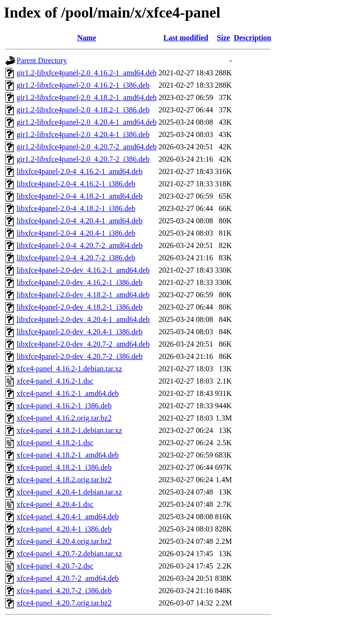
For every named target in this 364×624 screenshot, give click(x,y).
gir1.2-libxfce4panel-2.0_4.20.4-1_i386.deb (83, 134)
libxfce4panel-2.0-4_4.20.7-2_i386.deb (76, 258)
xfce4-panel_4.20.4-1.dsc (55, 504)
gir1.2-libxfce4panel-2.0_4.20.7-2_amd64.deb (86, 147)
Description (252, 38)
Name (87, 38)
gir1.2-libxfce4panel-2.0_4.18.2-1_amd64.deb (86, 97)
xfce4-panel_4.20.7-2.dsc (55, 566)
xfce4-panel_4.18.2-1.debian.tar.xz (69, 430)
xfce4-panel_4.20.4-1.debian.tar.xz (69, 492)
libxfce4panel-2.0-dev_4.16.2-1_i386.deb (80, 282)
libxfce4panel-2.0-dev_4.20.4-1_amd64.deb (83, 319)
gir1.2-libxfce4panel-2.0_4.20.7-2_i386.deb (83, 159)
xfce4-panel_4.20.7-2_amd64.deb (68, 578)
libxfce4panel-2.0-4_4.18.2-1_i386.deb (76, 208)
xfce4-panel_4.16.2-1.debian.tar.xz (69, 369)
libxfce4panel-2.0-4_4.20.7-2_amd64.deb (80, 245)
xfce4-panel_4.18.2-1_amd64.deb (68, 455)
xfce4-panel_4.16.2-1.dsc (55, 381)
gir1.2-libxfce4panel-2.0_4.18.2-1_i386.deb (83, 110)
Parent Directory (42, 60)
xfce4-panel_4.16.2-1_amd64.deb (68, 393)
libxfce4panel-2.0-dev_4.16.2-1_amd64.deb (83, 270)
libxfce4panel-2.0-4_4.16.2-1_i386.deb (76, 184)
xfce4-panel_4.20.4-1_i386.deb (64, 529)
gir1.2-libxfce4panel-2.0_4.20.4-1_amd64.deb (86, 122)
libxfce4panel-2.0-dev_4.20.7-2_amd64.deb (83, 344)
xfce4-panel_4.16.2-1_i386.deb (64, 406)
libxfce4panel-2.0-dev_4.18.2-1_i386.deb (80, 307)
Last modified (186, 38)
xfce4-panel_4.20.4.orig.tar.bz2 (64, 541)
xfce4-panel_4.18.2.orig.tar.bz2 (64, 480)
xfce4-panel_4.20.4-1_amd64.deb (68, 517)
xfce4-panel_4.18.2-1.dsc (55, 443)
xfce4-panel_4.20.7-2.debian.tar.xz (69, 554)
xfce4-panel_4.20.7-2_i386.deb (64, 591)
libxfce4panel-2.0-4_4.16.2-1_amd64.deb (80, 171)
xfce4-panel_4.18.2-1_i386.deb (64, 467)
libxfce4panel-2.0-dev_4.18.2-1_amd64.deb (83, 295)
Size (224, 38)
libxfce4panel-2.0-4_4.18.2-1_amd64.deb (80, 196)
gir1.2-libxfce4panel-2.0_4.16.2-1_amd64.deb (86, 73)
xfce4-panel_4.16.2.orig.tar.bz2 (64, 418)
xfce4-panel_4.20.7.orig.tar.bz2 (64, 603)
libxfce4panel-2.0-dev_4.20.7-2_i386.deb (80, 356)
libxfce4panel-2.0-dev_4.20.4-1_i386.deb (80, 332)
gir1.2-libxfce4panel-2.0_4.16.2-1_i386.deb (83, 85)
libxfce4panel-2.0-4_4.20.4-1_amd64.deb (80, 221)
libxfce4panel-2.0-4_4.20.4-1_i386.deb (76, 233)
